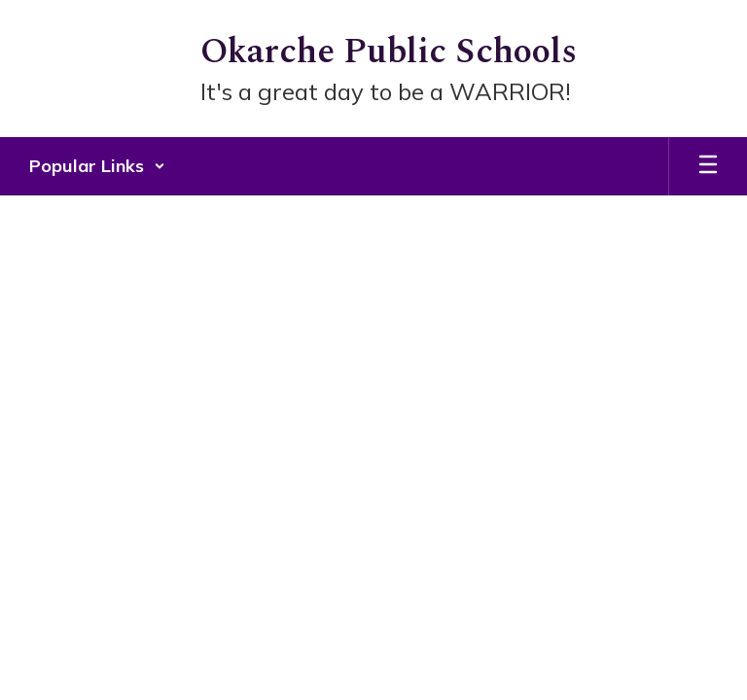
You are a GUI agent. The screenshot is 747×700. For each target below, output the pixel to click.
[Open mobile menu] (708, 166)
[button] (97, 166)
